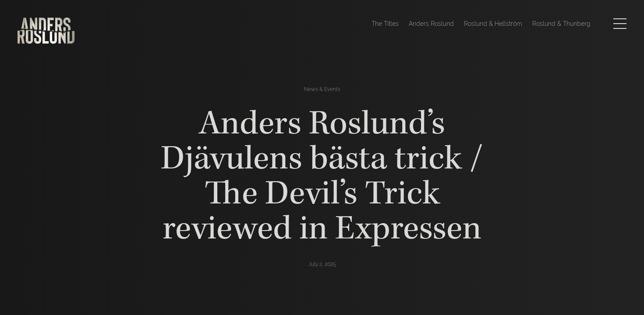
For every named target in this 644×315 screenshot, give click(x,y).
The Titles (385, 24)
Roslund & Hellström (493, 24)
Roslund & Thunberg (561, 24)
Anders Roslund (431, 24)
